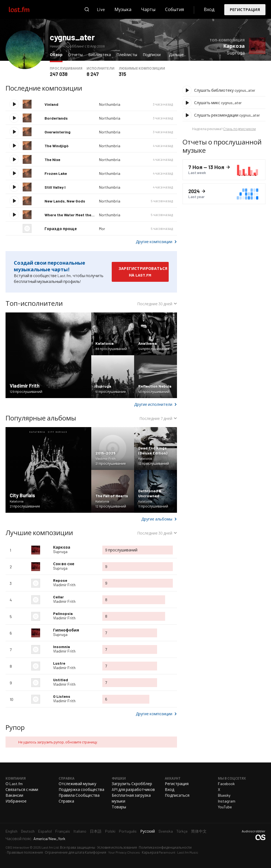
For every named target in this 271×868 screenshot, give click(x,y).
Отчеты (75, 55)
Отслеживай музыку (77, 784)
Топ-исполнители (34, 303)
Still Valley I (55, 187)
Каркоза (234, 46)
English (11, 831)
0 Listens (62, 696)
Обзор (58, 54)
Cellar (58, 597)
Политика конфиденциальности (165, 847)
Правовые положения (25, 852)
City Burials (22, 495)
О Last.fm (14, 784)
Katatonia (105, 343)
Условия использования (117, 847)
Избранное (16, 801)
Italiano (80, 831)
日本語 (96, 831)
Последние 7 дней (156, 419)
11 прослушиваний (153, 506)
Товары (119, 807)
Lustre (59, 663)
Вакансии (14, 795)
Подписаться (177, 795)
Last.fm (25, 9)
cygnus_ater (72, 37)
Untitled (61, 680)
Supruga (236, 52)
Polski (110, 831)
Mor (102, 229)
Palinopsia (63, 613)
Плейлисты (127, 55)
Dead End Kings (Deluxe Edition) (153, 450)
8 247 (93, 74)
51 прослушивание (111, 391)
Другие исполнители (153, 404)
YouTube (225, 807)
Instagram (227, 801)
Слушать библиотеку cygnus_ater (225, 90)
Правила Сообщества (79, 795)
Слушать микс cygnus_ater (218, 103)
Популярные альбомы (41, 418)
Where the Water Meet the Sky (72, 215)
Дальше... (178, 55)
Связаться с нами (22, 789)
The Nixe (52, 160)
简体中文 (199, 831)
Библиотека (100, 55)
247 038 (59, 74)
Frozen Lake (56, 173)
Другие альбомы (157, 519)
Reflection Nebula (155, 386)
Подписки (152, 55)
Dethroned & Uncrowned (150, 493)
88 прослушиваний (111, 349)
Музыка (123, 9)
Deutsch (28, 831)
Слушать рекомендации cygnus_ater (227, 115)
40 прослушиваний (154, 391)
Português (128, 831)
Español (45, 831)
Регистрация (245, 10)
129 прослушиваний (26, 391)
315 (122, 74)
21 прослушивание (25, 506)
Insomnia (62, 647)
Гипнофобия (66, 630)
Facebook (226, 784)
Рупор (15, 727)
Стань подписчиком (239, 129)
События (174, 9)
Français (63, 831)
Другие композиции (154, 242)
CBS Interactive (17, 847)
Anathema (148, 343)
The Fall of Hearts (112, 496)
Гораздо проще (61, 229)
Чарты (148, 9)
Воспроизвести (14, 104)
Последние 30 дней (155, 304)
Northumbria (110, 104)
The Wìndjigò (56, 146)
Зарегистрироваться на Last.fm (143, 272)
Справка (66, 801)
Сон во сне (64, 564)
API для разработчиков (133, 789)
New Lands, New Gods (65, 201)
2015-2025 (105, 453)
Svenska (166, 831)
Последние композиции (44, 88)
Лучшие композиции (39, 532)
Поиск (87, 9)
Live (101, 9)
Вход (209, 9)
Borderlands (56, 118)
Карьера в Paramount (159, 852)
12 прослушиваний (154, 463)
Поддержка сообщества (81, 789)
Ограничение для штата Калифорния (75, 852)
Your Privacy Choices (124, 852)
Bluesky (224, 795)
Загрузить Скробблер (132, 784)
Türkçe (182, 831)
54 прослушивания (154, 349)
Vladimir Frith (25, 386)
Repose (60, 580)
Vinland (51, 104)
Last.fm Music (188, 852)
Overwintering (58, 132)
